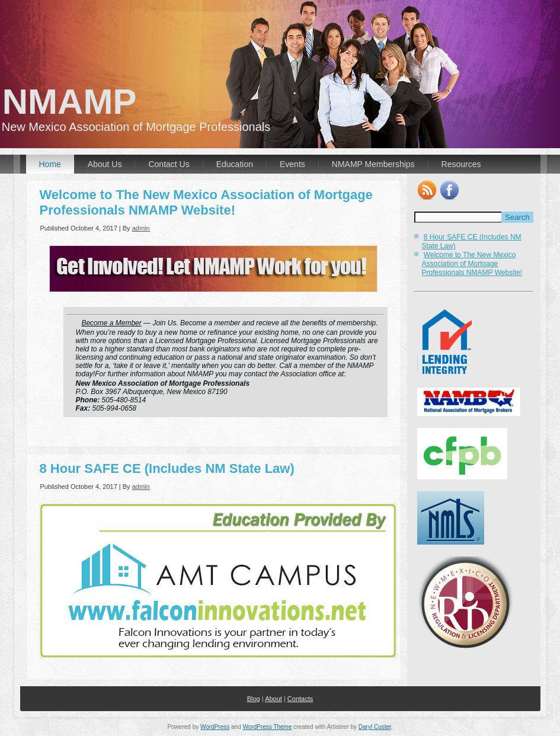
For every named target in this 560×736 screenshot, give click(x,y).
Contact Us (169, 164)
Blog (254, 699)
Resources (461, 164)
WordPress (215, 727)
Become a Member (111, 323)
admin (141, 228)
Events (292, 164)
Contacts (300, 699)
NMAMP (83, 102)
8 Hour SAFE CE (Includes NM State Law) (167, 468)
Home (50, 164)
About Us (105, 164)
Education (235, 164)
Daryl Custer (375, 727)
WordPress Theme (268, 727)
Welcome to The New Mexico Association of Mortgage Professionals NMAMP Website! (206, 202)
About (273, 699)
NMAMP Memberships (373, 164)
